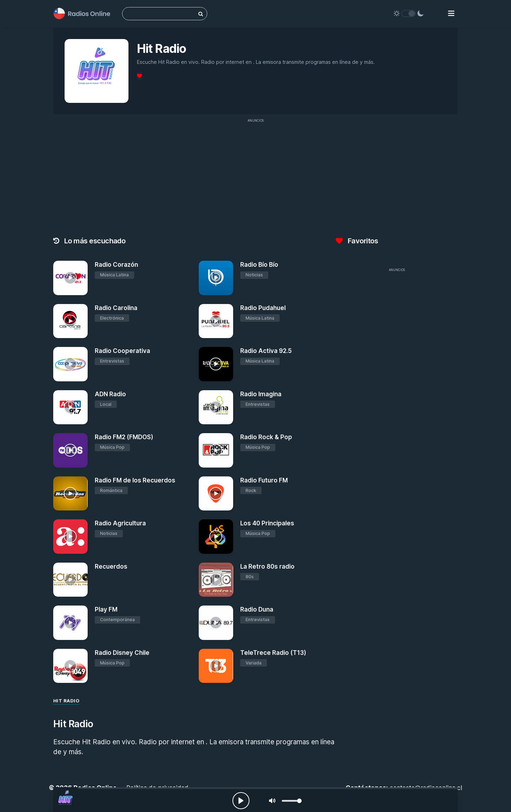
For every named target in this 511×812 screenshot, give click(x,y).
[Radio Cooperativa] (70, 364)
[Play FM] (70, 623)
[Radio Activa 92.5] (216, 364)
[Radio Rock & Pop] (216, 450)
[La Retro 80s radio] (216, 580)
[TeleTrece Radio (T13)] (216, 666)
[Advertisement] (255, 176)
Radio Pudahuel (263, 308)
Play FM (106, 609)
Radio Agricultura (120, 523)
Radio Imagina (261, 394)
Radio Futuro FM (264, 480)
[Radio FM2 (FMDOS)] (70, 450)
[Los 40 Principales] (216, 537)
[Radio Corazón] (70, 278)
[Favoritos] (139, 76)
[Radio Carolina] (70, 321)
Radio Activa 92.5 (266, 351)
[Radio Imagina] (216, 407)
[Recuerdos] (70, 580)
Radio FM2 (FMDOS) (124, 437)
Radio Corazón (116, 265)
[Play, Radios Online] (241, 801)
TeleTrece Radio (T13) (273, 653)
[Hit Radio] (66, 800)
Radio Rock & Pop (266, 437)
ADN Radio (110, 394)
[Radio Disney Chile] (70, 666)
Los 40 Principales (267, 523)
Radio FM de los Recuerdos (135, 480)
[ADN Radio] (70, 407)
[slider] (292, 801)
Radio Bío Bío (259, 265)
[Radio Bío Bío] (216, 278)
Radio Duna (257, 609)
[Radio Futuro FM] (216, 494)
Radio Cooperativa (122, 351)
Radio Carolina (116, 308)
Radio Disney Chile (122, 653)
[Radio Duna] (216, 623)
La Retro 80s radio (267, 567)
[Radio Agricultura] (70, 537)
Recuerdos (111, 567)
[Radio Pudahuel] (216, 321)
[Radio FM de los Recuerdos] (70, 494)
